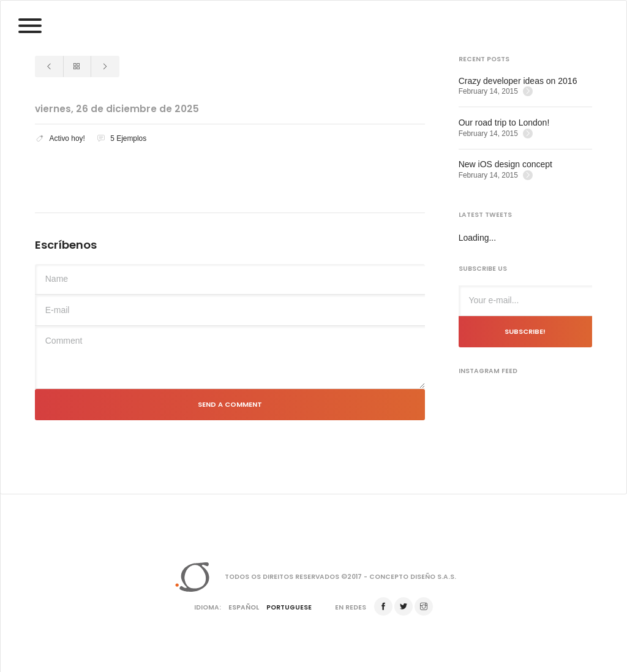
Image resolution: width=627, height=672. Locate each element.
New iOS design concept (505, 164)
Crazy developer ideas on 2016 (518, 81)
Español (244, 607)
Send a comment (230, 404)
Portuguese (289, 607)
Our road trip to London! (504, 123)
